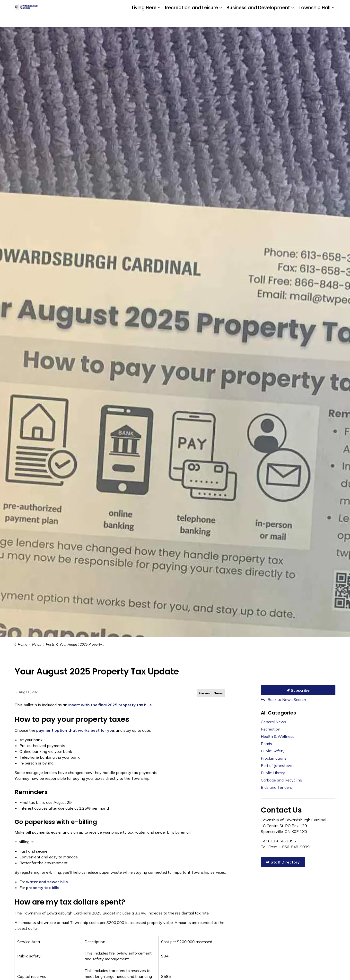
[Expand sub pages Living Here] (159, 20)
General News (211, 693)
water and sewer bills (47, 882)
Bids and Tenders (276, 787)
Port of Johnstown (277, 765)
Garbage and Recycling (281, 780)
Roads (266, 744)
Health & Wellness (278, 736)
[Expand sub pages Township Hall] (333, 20)
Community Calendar (248, 7)
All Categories (278, 713)
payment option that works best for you (75, 730)
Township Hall (315, 20)
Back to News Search (287, 699)
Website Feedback (307, 7)
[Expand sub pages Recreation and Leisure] (220, 20)
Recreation (271, 729)
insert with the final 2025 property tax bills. (110, 705)
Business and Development (258, 20)
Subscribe (298, 690)
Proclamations (274, 758)
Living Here (144, 20)
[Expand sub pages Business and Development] (292, 20)
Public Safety (273, 751)
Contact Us (278, 7)
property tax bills (43, 888)
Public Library (273, 773)
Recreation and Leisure (192, 20)
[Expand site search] (331, 7)
